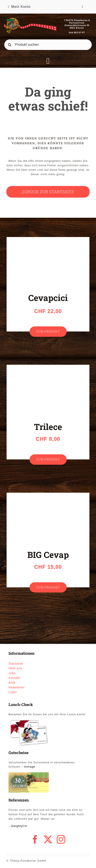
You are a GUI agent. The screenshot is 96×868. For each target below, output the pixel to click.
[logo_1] (30, 19)
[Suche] (10, 45)
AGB (12, 683)
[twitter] (48, 839)
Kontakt (14, 678)
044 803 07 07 (77, 33)
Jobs (12, 673)
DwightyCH (19, 826)
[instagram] (61, 839)
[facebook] (35, 839)
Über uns (15, 668)
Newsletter (17, 687)
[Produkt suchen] (48, 45)
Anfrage (30, 767)
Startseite (16, 664)
